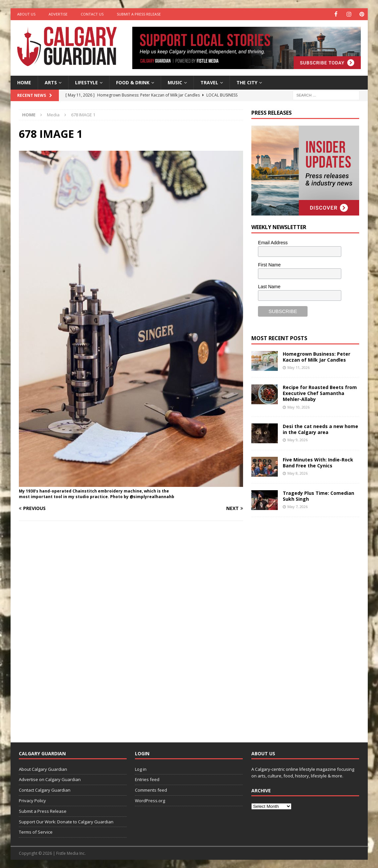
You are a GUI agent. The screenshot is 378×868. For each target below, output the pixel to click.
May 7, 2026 (297, 507)
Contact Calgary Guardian (45, 790)
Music (175, 82)
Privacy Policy (32, 800)
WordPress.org (150, 800)
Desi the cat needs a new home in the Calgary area (320, 429)
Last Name (269, 286)
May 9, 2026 (297, 440)
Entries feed (147, 779)
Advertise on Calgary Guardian (50, 779)
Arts (51, 82)
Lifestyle (86, 82)
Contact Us (92, 14)
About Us (26, 14)
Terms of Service (36, 832)
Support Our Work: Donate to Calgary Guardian (66, 821)
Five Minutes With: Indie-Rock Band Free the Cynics (318, 462)
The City (247, 82)
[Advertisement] (301, 624)
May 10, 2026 (298, 407)
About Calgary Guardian (43, 769)
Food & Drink (133, 82)
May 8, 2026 (297, 473)
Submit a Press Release (139, 14)
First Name (269, 264)
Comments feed (151, 790)
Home (24, 82)
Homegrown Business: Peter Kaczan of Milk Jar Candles (316, 356)
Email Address (273, 242)
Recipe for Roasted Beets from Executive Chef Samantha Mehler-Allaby (320, 393)
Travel (209, 82)
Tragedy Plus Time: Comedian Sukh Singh (318, 496)
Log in (141, 769)
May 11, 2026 (298, 367)
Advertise (58, 14)
